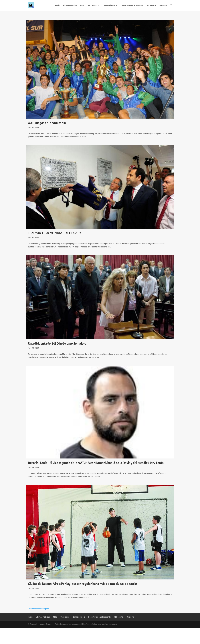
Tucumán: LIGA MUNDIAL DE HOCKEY (55, 233)
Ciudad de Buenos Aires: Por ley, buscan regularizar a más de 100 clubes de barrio (82, 584)
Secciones (92, 5)
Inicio (58, 5)
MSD (82, 5)
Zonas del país (109, 5)
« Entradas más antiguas (38, 609)
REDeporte (151, 5)
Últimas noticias (70, 5)
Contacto (163, 5)
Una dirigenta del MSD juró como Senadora (57, 343)
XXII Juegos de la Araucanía (47, 123)
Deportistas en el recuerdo (132, 5)
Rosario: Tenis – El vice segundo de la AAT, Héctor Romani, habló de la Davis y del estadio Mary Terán (96, 463)
